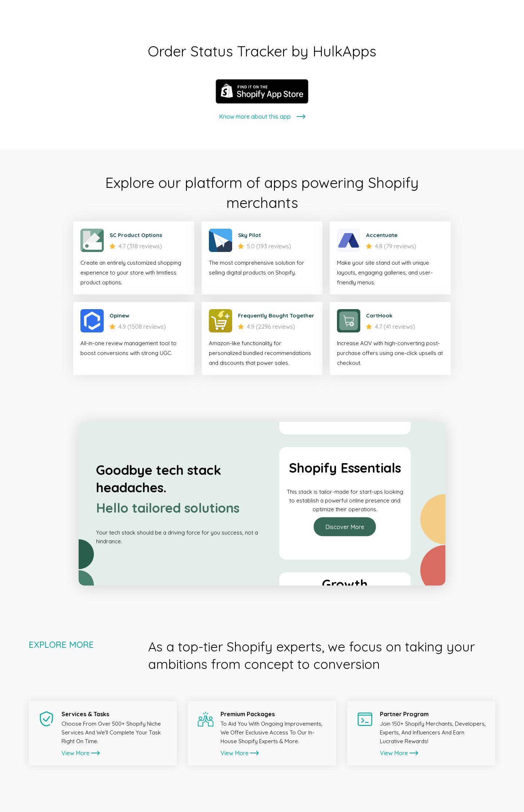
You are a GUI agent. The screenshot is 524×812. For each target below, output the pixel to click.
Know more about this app (262, 117)
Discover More (345, 527)
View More (81, 753)
